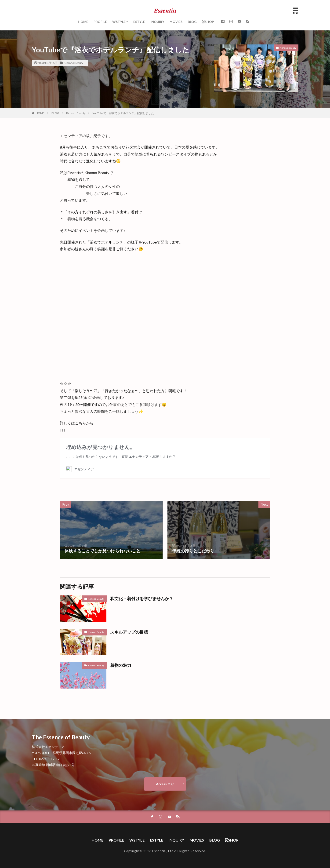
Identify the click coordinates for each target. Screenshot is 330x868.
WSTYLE (119, 22)
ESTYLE (139, 22)
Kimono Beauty (74, 63)
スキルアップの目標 (129, 632)
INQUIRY (157, 22)
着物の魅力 (121, 665)
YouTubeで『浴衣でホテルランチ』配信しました (123, 113)
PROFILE (100, 22)
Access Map (165, 784)
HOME (83, 22)
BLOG (192, 22)
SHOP (208, 22)
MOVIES (176, 22)
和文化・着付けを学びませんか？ (142, 598)
